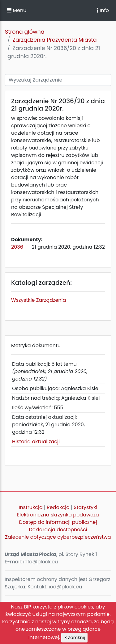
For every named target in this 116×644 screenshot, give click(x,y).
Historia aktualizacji (36, 442)
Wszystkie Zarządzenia (39, 300)
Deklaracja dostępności (58, 530)
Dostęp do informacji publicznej (58, 522)
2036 (17, 247)
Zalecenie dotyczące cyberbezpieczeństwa (58, 537)
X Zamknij (74, 638)
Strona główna (25, 32)
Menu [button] (17, 10)
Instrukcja (31, 507)
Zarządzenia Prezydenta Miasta (54, 40)
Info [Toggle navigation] (103, 10)
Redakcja (58, 507)
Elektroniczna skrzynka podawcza (58, 515)
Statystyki (85, 507)
